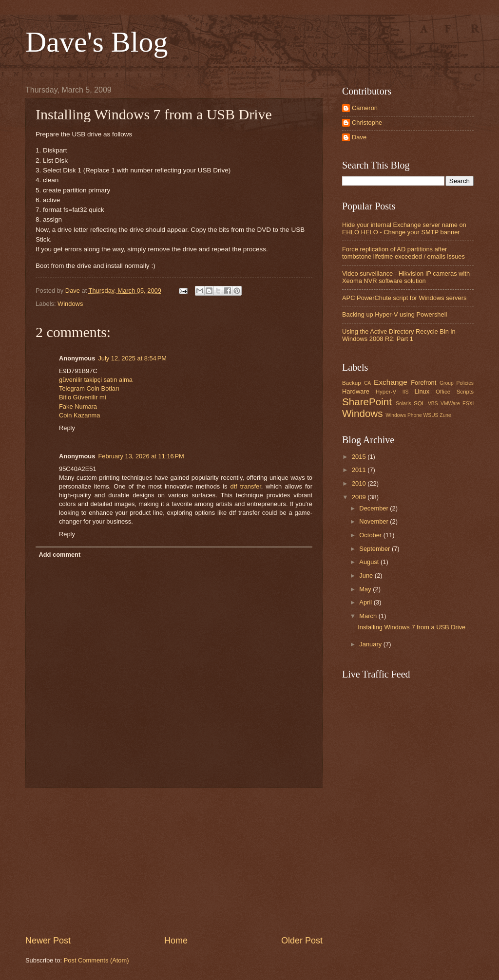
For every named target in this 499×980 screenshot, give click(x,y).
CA (367, 383)
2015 (360, 457)
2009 (360, 497)
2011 (360, 470)
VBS (433, 404)
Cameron (365, 108)
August (370, 562)
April (366, 602)
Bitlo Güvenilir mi (83, 397)
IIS (406, 392)
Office (443, 392)
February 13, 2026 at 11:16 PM (141, 456)
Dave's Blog (96, 42)
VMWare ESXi (457, 404)
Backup (352, 383)
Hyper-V (386, 392)
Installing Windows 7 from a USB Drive (412, 627)
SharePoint (367, 402)
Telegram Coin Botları (89, 388)
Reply (67, 428)
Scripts (465, 392)
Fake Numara (78, 406)
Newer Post (48, 941)
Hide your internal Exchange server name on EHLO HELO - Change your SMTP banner (404, 228)
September (375, 549)
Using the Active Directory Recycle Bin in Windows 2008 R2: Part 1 (399, 335)
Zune (445, 415)
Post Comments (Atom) (96, 960)
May (366, 589)
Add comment (59, 555)
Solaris (403, 404)
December (374, 508)
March (369, 616)
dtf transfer (246, 486)
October (371, 535)
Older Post (302, 941)
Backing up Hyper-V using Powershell (394, 314)
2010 (360, 483)
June (367, 575)
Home (176, 941)
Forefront (423, 383)
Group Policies (457, 383)
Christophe (367, 122)
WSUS (431, 415)
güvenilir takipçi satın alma (96, 380)
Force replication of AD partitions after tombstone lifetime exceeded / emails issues (403, 253)
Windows (70, 304)
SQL (419, 403)
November (374, 521)
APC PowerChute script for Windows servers (404, 298)
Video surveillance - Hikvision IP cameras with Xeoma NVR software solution (406, 277)
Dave (359, 137)
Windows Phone (403, 415)
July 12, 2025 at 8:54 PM (132, 358)
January (371, 644)
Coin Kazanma (79, 415)
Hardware (356, 391)
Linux (422, 391)
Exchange (391, 382)
